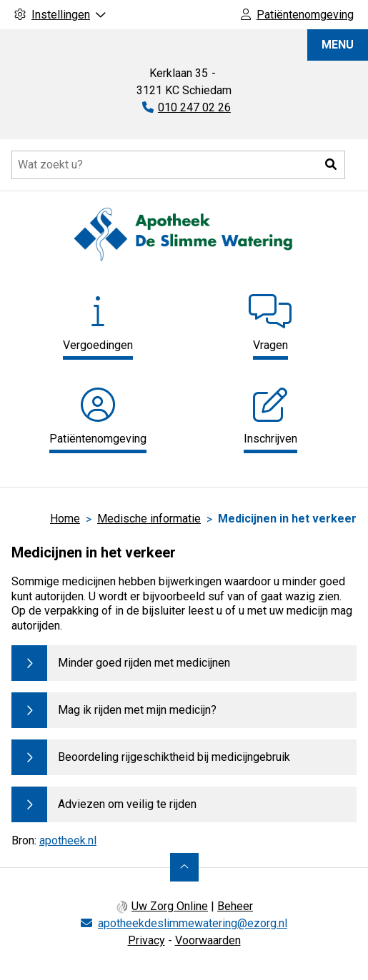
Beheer (235, 906)
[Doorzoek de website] (178, 165)
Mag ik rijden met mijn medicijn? (137, 710)
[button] (331, 165)
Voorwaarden (208, 940)
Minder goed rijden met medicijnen (144, 663)
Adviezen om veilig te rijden (127, 804)
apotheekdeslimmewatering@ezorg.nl (193, 923)
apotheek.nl (68, 840)
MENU (338, 45)
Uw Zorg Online (170, 906)
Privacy (146, 940)
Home (65, 519)
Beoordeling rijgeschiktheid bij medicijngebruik (174, 757)
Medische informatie (149, 519)
